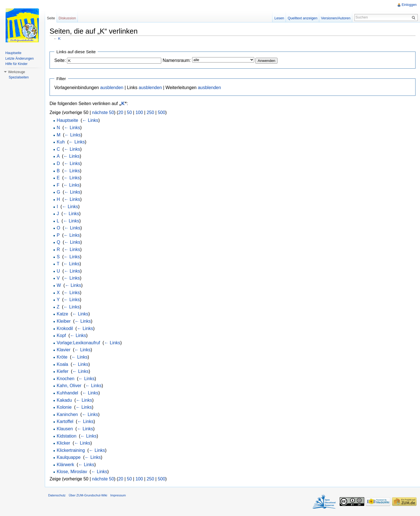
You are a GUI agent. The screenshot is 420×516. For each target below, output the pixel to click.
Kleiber (64, 321)
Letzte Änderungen (19, 59)
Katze (63, 314)
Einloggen (409, 5)
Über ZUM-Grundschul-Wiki (88, 495)
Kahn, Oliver (69, 386)
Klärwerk (66, 465)
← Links (90, 120)
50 (129, 112)
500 (161, 112)
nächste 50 (103, 112)
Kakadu (64, 400)
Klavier (64, 350)
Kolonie (64, 407)
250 (151, 112)
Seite (51, 18)
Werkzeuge (17, 72)
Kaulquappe (69, 457)
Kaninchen (67, 414)
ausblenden (112, 88)
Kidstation (67, 436)
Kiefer (63, 371)
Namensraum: (177, 60)
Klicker (64, 443)
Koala (63, 364)
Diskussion (67, 18)
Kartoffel (65, 421)
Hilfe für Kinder (16, 64)
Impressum (118, 495)
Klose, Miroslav (72, 472)
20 (121, 112)
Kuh (61, 142)
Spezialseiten (19, 77)
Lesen (279, 18)
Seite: (60, 60)
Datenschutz (57, 495)
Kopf (61, 335)
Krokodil (65, 328)
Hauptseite (68, 120)
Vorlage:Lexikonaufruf (79, 343)
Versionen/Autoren (336, 18)
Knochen (66, 379)
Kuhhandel (68, 393)
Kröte (62, 357)
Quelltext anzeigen (303, 18)
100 (139, 112)
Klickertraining (71, 450)
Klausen (65, 429)
